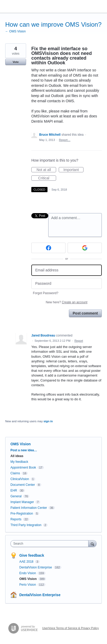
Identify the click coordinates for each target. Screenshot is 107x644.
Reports (16, 519)
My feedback (19, 462)
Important (73, 170)
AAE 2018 (27, 562)
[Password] (67, 284)
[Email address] (67, 270)
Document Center (23, 485)
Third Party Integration (26, 525)
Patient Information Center (29, 508)
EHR (14, 491)
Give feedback (32, 555)
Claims (15, 473)
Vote (16, 62)
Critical (47, 178)
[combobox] (51, 544)
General (16, 496)
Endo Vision (28, 573)
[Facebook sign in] (48, 248)
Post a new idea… (24, 450)
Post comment (85, 313)
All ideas (17, 456)
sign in (48, 421)
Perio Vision (28, 585)
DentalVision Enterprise (36, 567)
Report (79, 341)
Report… (65, 140)
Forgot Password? (46, 293)
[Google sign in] (85, 248)
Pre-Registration (22, 514)
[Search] (92, 543)
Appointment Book (23, 468)
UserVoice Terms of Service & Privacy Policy (71, 628)
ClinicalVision (20, 479)
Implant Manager (22, 502)
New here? (66, 302)
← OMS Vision (15, 31)
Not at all (46, 170)
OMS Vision (21, 444)
